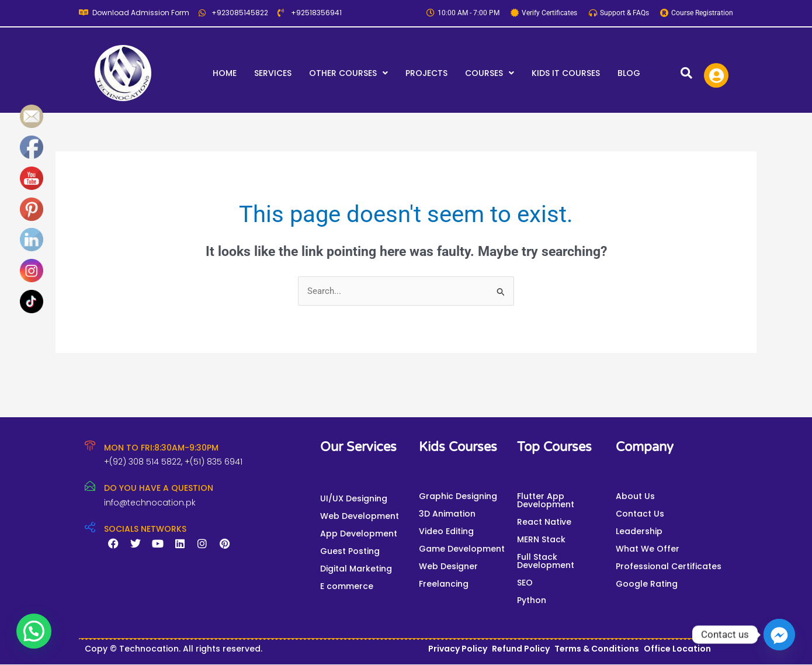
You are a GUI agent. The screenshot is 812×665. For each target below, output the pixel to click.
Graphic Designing (458, 496)
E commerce (347, 586)
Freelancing (444, 584)
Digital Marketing (356, 569)
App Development (359, 534)
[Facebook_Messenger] (779, 635)
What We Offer (648, 549)
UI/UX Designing (354, 498)
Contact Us (640, 514)
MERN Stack (541, 539)
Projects (426, 73)
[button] (348, 73)
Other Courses (348, 73)
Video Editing (446, 531)
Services (273, 73)
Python (532, 600)
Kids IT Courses (566, 73)
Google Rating (647, 584)
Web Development (360, 516)
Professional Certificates (669, 566)
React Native (544, 522)
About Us (635, 496)
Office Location (677, 649)
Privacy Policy (458, 649)
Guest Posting (350, 551)
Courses (490, 73)
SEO (525, 583)
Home (225, 73)
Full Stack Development (546, 561)
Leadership (639, 531)
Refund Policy (521, 649)
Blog (629, 73)
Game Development (462, 549)
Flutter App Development (546, 500)
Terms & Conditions (597, 649)
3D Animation (447, 514)
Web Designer (448, 566)
